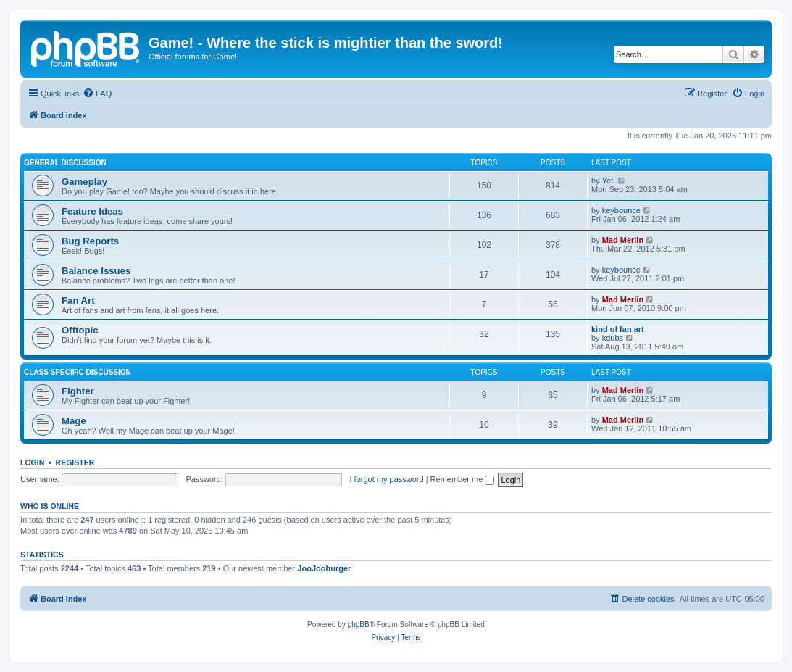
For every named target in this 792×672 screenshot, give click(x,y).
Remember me (463, 479)
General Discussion (65, 163)
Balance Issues (96, 271)
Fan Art (78, 300)
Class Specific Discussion (78, 372)
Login (32, 462)
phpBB (359, 625)
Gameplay (84, 182)
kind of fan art (618, 329)
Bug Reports (90, 241)
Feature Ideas (92, 211)
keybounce (621, 210)
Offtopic (80, 330)
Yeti (609, 181)
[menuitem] (97, 94)
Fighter (78, 391)
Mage (74, 421)
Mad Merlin (623, 240)
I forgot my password (387, 479)
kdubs (613, 338)
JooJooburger (324, 568)
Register (75, 462)
